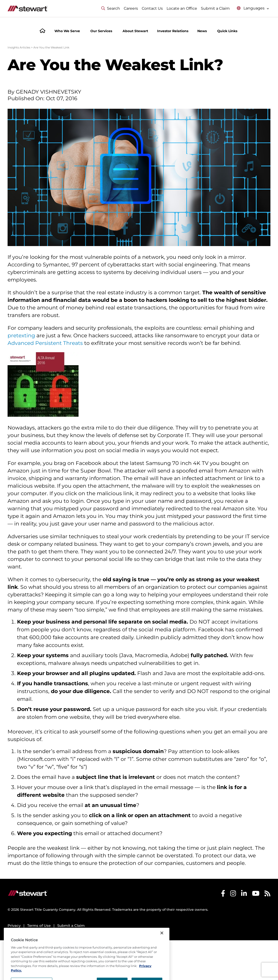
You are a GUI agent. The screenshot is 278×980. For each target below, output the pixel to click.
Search (111, 8)
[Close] (162, 943)
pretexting (21, 336)
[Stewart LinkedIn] (244, 895)
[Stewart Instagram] (233, 895)
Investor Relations (173, 31)
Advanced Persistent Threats (45, 343)
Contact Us (152, 8)
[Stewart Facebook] (223, 895)
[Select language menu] (253, 8)
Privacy (14, 926)
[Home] (42, 31)
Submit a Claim (215, 8)
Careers (131, 8)
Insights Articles (19, 47)
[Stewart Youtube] (256, 895)
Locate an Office (182, 8)
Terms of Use (39, 926)
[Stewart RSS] (267, 895)
